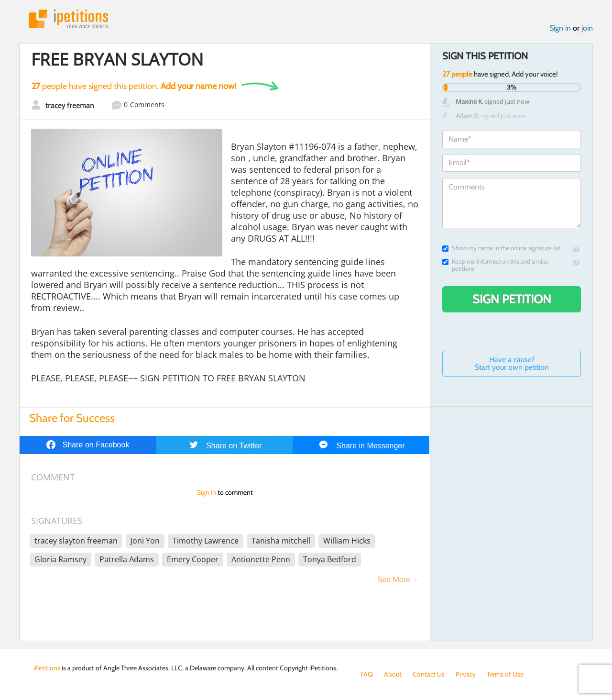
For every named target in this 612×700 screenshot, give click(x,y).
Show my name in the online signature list (501, 248)
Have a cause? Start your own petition (512, 363)
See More (394, 580)
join (587, 28)
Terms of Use (505, 674)
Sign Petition (512, 299)
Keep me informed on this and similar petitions (495, 265)
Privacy (466, 674)
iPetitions (68, 19)
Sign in (560, 28)
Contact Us (429, 674)
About (393, 674)
